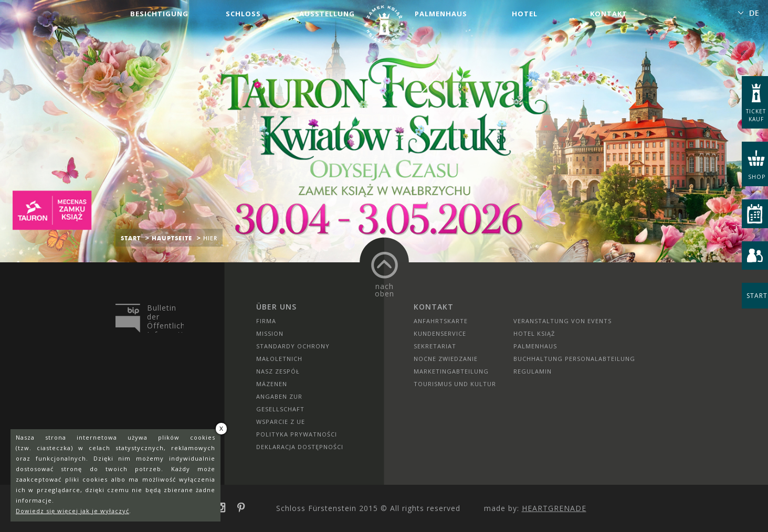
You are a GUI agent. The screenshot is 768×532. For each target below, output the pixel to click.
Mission (270, 333)
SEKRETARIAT (435, 346)
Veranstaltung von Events (562, 321)
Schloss (243, 14)
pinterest (245, 508)
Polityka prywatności (297, 434)
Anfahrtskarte (441, 321)
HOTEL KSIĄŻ (534, 333)
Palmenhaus (441, 14)
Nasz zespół (278, 371)
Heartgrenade (554, 508)
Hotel (525, 14)
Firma (266, 321)
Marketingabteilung (451, 371)
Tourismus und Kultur (455, 384)
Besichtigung (159, 14)
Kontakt (609, 14)
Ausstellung (327, 14)
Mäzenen (272, 384)
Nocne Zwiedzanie (446, 359)
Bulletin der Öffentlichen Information (165, 318)
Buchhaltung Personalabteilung (574, 359)
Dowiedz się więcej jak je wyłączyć (72, 511)
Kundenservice (440, 333)
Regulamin (533, 371)
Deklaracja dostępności (300, 447)
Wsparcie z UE (281, 422)
